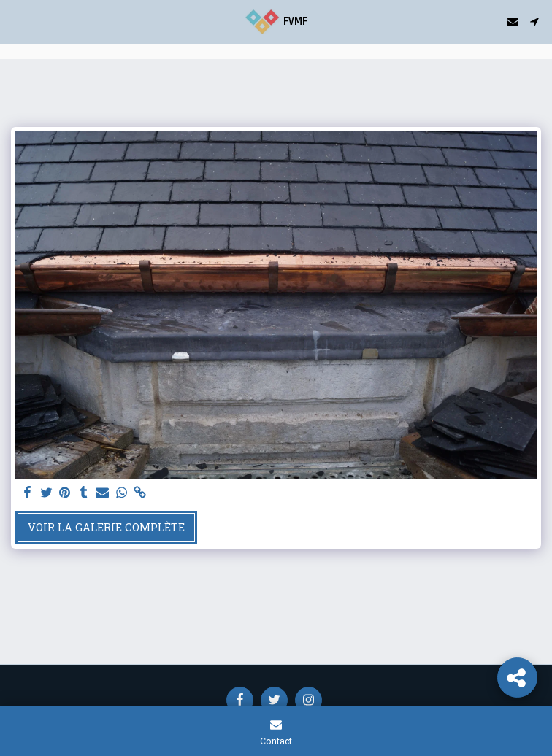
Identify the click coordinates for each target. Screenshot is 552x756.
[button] (16, 21)
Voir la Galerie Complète (106, 527)
